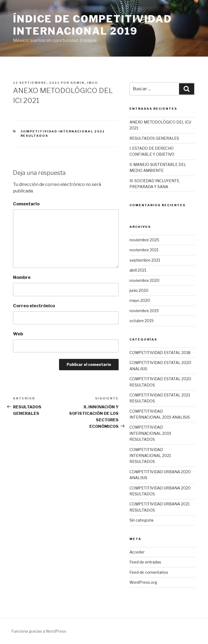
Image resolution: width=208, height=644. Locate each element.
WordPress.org (143, 582)
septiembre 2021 (145, 260)
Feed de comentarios (149, 572)
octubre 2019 (142, 321)
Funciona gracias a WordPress (39, 631)
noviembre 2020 (144, 280)
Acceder (137, 552)
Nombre (22, 277)
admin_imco (84, 83)
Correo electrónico (34, 306)
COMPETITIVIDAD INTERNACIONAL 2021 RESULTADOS (150, 456)
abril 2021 (138, 270)
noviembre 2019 (144, 311)
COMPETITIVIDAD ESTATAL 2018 (160, 353)
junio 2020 (139, 290)
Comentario (26, 204)
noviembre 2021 (144, 250)
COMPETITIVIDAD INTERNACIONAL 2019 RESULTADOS (150, 433)
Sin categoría (141, 520)
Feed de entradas (145, 562)
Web (18, 334)
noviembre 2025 (144, 240)
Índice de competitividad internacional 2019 (92, 25)
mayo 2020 (140, 300)
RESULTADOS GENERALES (154, 138)
